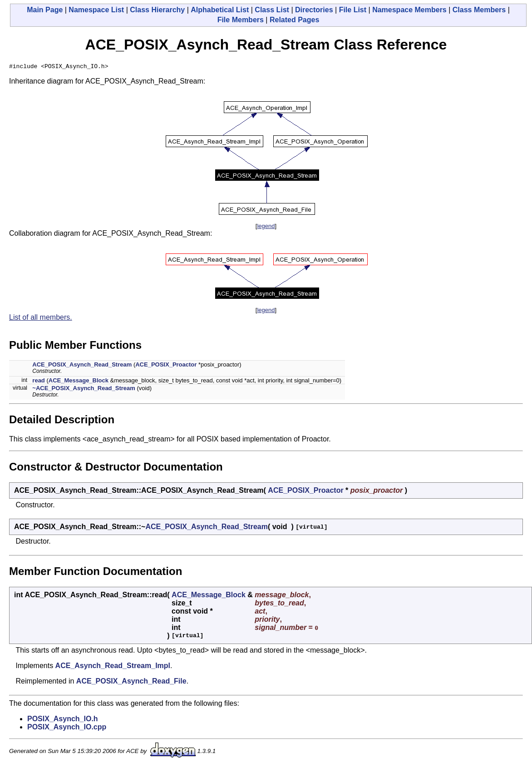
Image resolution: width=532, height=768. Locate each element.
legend (266, 227)
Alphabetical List (220, 10)
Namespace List (96, 10)
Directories (314, 10)
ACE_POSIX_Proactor (166, 366)
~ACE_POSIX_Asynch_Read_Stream (84, 389)
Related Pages (294, 20)
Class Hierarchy (157, 10)
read (38, 382)
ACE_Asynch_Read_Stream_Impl (113, 667)
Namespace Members (409, 10)
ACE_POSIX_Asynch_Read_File (131, 682)
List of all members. (41, 319)
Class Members (479, 10)
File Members (241, 20)
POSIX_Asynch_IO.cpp (67, 728)
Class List (272, 10)
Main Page (45, 10)
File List (353, 10)
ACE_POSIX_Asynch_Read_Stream (82, 366)
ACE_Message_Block (79, 382)
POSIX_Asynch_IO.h (63, 720)
